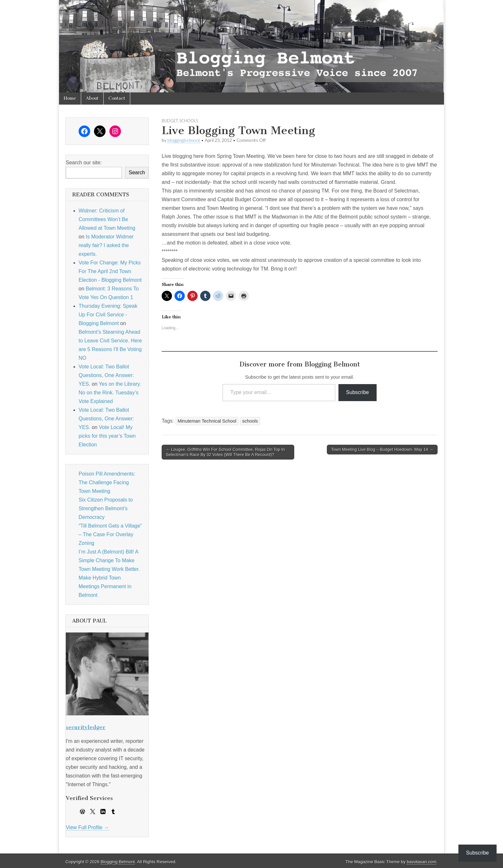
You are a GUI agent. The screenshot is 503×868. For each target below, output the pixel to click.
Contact (117, 98)
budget (170, 121)
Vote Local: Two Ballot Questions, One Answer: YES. (106, 375)
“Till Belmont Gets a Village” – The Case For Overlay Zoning (110, 534)
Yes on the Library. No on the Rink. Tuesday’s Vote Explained (110, 393)
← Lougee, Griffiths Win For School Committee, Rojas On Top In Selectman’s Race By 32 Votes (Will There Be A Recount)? (225, 452)
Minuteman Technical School (207, 421)
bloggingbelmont (184, 140)
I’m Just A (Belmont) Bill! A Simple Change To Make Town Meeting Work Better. (109, 560)
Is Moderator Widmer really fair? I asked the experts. (106, 245)
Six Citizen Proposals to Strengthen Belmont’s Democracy (106, 508)
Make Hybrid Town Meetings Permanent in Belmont (105, 586)
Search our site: (84, 163)
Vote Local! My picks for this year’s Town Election (107, 436)
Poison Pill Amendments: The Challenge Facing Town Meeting (107, 482)
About (92, 98)
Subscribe (358, 392)
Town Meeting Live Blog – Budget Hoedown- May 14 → (382, 449)
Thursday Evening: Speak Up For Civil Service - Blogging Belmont (108, 315)
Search (137, 172)
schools (189, 121)
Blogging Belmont (118, 862)
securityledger (86, 727)
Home (70, 98)
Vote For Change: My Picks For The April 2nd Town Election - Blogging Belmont (110, 271)
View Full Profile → (87, 827)
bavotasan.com (422, 862)
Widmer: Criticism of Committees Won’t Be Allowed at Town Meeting (107, 219)
